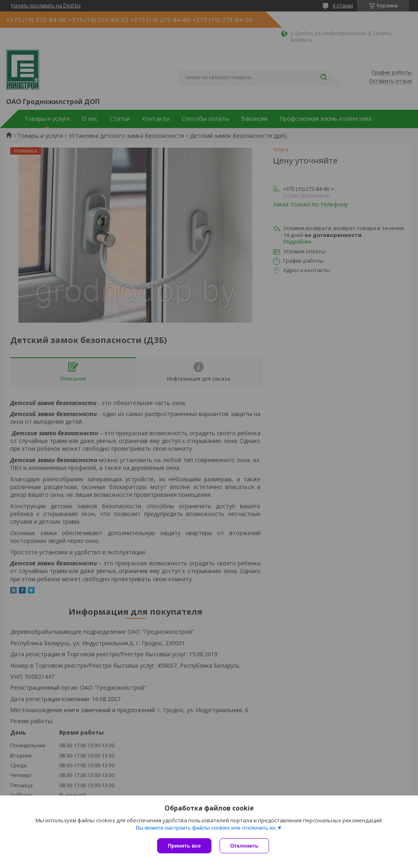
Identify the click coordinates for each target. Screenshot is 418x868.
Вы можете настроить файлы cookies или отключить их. (206, 828)
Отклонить (244, 846)
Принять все (184, 846)
